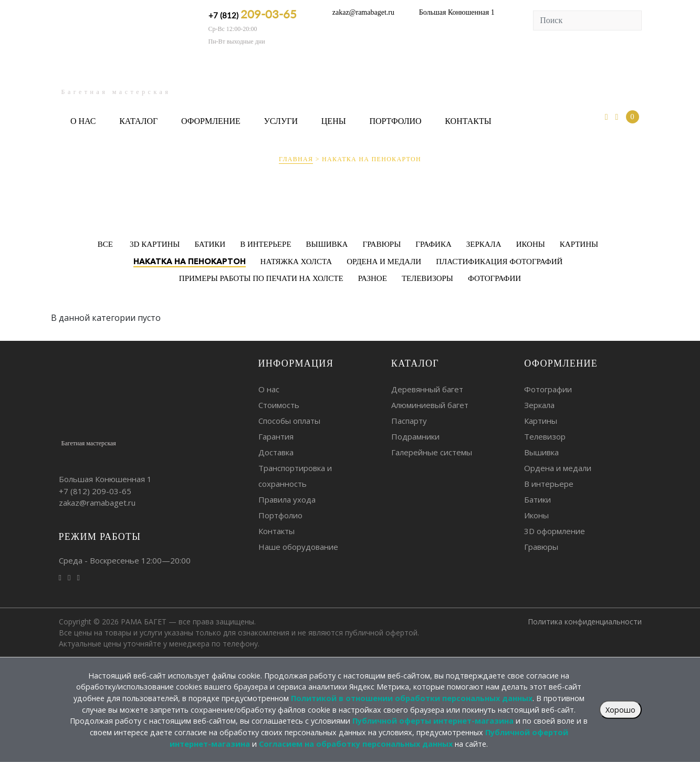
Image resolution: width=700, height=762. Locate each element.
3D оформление (555, 531)
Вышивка (541, 452)
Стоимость (279, 405)
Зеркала (539, 405)
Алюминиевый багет (430, 405)
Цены (334, 121)
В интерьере (549, 484)
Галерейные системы (432, 452)
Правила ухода (287, 499)
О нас (83, 121)
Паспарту (409, 421)
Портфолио (395, 121)
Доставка (276, 452)
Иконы (536, 515)
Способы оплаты (289, 421)
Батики (537, 499)
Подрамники (415, 436)
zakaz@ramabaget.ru (363, 12)
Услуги (281, 121)
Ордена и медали (558, 468)
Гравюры (541, 547)
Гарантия (276, 436)
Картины (541, 421)
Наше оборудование (298, 547)
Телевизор (545, 436)
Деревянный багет (427, 389)
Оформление (211, 121)
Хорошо (620, 710)
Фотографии (548, 389)
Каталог (138, 121)
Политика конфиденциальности (585, 622)
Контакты (468, 121)
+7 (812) (253, 14)
